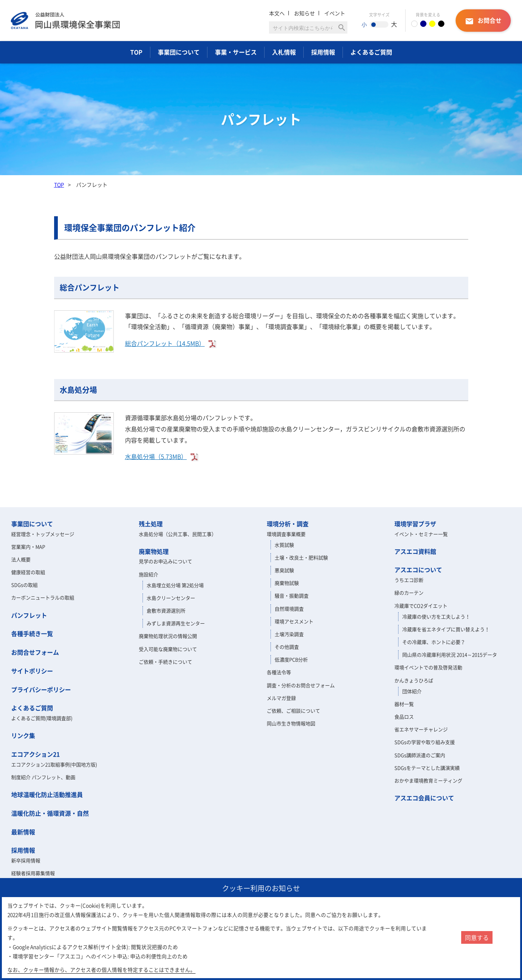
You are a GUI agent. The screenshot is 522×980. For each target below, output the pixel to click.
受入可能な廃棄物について (168, 649)
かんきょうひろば (414, 680)
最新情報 (23, 832)
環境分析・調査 (288, 524)
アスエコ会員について (424, 798)
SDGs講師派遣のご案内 (420, 755)
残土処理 (151, 524)
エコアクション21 (35, 754)
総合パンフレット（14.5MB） (165, 343)
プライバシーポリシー (41, 689)
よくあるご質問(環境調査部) (42, 718)
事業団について (179, 52)
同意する (477, 937)
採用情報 (323, 52)
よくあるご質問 (371, 52)
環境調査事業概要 (286, 534)
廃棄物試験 (287, 583)
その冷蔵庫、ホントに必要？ (434, 642)
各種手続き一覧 (32, 633)
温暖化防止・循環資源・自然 (50, 813)
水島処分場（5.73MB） (156, 456)
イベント (335, 13)
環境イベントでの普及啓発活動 (428, 667)
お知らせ (304, 13)
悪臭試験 (284, 570)
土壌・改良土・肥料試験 (301, 557)
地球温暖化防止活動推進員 (47, 794)
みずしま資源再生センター (176, 623)
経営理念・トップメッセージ (43, 534)
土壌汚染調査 (289, 634)
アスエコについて (418, 570)
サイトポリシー (32, 671)
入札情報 (284, 52)
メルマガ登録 (281, 698)
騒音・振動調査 (292, 596)
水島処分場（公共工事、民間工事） (178, 534)
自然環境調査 (289, 609)
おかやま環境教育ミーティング (428, 780)
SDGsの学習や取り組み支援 (425, 742)
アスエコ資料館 (415, 551)
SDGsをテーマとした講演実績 (427, 768)
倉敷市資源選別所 (166, 610)
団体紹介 (412, 691)
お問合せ (483, 21)
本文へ (277, 13)
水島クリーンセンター (171, 598)
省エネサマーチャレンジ (421, 729)
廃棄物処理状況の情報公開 (168, 636)
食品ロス (404, 717)
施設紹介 (149, 574)
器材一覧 (404, 704)
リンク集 (23, 735)
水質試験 (284, 545)
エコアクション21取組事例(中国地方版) (54, 764)
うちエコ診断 (409, 580)
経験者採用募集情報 (33, 873)
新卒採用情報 (26, 860)
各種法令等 (279, 672)
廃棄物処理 (154, 551)
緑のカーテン (409, 593)
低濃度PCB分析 (291, 659)
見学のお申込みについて (165, 561)
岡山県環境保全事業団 (65, 21)
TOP (136, 52)
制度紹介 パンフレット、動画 (43, 777)
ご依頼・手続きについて (165, 662)
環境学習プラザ (415, 524)
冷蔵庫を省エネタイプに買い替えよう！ (446, 629)
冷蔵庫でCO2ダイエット (421, 606)
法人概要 (21, 559)
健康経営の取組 (28, 572)
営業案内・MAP (28, 547)
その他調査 (287, 647)
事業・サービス (236, 52)
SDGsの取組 (24, 585)
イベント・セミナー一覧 (421, 534)
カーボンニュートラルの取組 (43, 597)
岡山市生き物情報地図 (291, 723)
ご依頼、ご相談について (293, 711)
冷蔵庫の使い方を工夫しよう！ (436, 616)
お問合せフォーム (35, 652)
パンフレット (29, 615)
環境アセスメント (294, 621)
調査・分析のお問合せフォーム (301, 685)
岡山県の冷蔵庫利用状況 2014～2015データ (450, 655)
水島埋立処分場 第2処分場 (175, 585)
